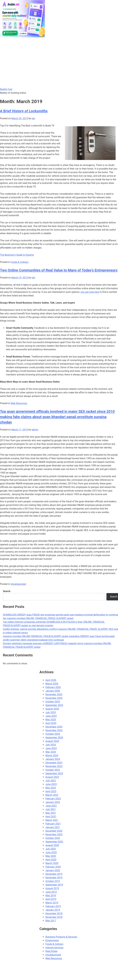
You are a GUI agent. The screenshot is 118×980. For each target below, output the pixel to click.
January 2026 (53, 691)
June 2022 (51, 806)
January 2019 (53, 910)
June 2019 (51, 892)
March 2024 (52, 755)
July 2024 (51, 745)
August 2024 (52, 741)
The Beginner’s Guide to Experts (17, 255)
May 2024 (51, 752)
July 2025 (51, 712)
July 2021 (51, 809)
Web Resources (19, 403)
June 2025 (51, 716)
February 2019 (53, 906)
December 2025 (54, 694)
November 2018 (54, 917)
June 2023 (51, 784)
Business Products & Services (61, 937)
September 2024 (54, 738)
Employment (52, 940)
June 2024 (51, 748)
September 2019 (54, 885)
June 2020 (51, 852)
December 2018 (54, 913)
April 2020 (51, 860)
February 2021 (53, 824)
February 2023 (53, 799)
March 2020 (52, 863)
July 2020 (51, 849)
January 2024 (53, 759)
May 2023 (51, 788)
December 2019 (54, 874)
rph (33, 118)
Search (7, 591)
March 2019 (52, 903)
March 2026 (52, 684)
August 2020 (52, 845)
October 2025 (53, 702)
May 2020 (51, 856)
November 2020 (54, 834)
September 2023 (54, 773)
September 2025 (54, 705)
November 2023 (54, 766)
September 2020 (54, 842)
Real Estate (51, 951)
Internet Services (54, 948)
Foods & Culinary (20, 262)
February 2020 (53, 867)
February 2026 (53, 687)
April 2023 (51, 791)
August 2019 (52, 888)
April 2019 (51, 899)
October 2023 (53, 770)
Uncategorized (18, 584)
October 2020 (53, 838)
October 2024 (53, 734)
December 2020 (54, 831)
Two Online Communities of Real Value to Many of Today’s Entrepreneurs (59, 270)
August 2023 (52, 777)
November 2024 (54, 730)
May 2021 (51, 813)
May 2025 (51, 720)
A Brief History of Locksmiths (24, 111)
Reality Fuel (6, 89)
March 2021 (52, 820)
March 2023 (52, 795)
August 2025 (52, 709)
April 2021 (51, 817)
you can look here (90, 292)
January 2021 (53, 827)
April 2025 (51, 723)
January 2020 (53, 870)
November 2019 (54, 878)
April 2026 (51, 680)
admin (35, 430)
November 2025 (54, 698)
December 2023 (54, 763)
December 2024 (54, 727)
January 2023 (53, 802)
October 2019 (53, 881)
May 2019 (51, 896)
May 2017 (51, 921)
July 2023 (51, 781)
